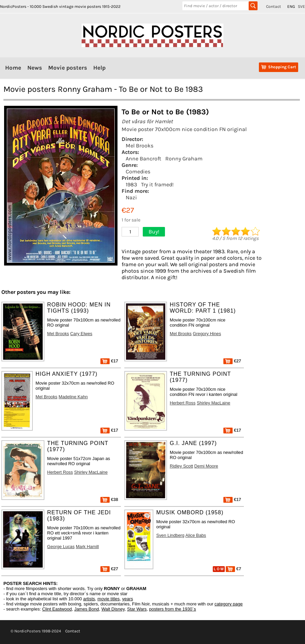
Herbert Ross (183, 403)
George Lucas (61, 547)
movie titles (108, 599)
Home (13, 68)
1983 (131, 184)
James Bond (86, 609)
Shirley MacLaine (213, 403)
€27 (232, 361)
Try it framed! (157, 184)
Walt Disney (113, 609)
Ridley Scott (181, 466)
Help (99, 68)
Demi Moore (206, 466)
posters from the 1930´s (173, 609)
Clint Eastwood (57, 609)
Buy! (154, 232)
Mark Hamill (87, 547)
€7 (233, 569)
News (35, 68)
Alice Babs (196, 535)
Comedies (138, 171)
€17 (109, 361)
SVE (301, 6)
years (128, 599)
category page (228, 604)
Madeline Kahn (73, 397)
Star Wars (137, 609)
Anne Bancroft (143, 159)
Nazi (131, 197)
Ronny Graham (184, 159)
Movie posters (68, 68)
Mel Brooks (140, 146)
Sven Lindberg (170, 535)
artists (89, 599)
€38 (109, 499)
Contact (274, 6)
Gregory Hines (207, 334)
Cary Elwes (81, 334)
